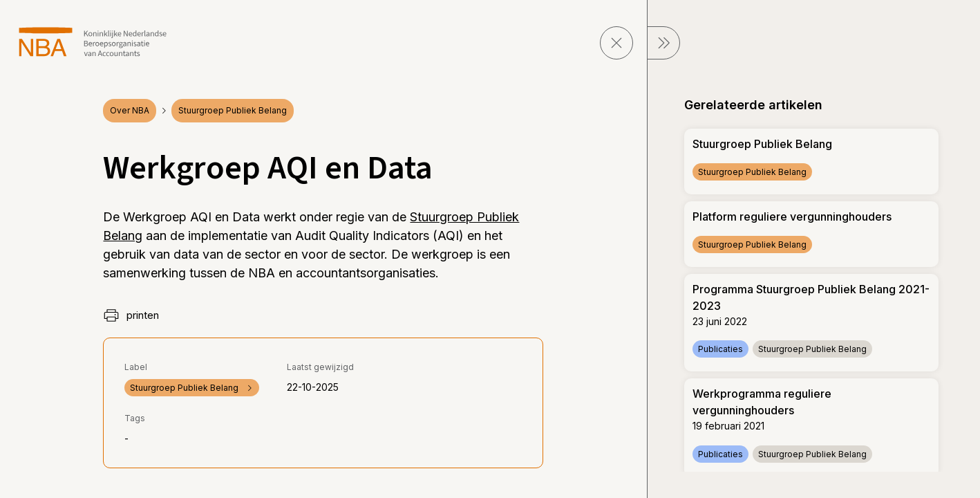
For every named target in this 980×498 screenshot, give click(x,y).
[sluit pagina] (616, 43)
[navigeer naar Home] (93, 42)
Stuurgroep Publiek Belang (233, 110)
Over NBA (130, 110)
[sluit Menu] (663, 43)
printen (131, 315)
